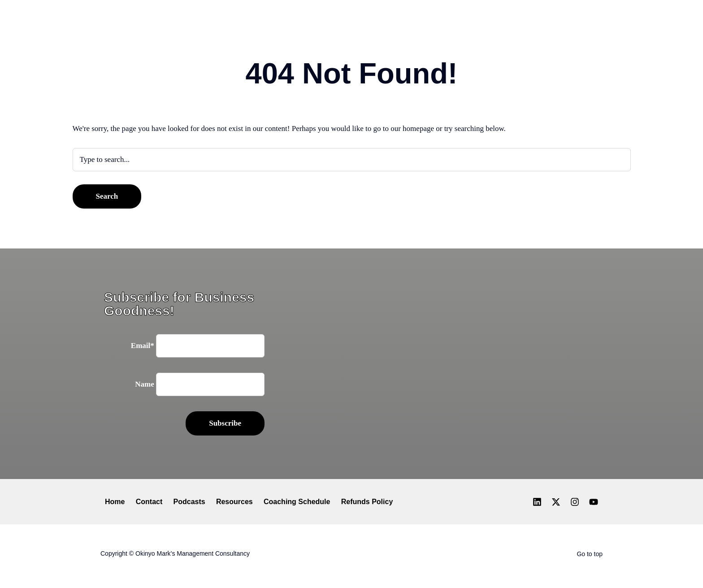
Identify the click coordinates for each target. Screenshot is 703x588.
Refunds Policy (367, 502)
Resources (234, 502)
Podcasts (189, 502)
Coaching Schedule (297, 502)
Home (115, 502)
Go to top (590, 554)
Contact (149, 502)
